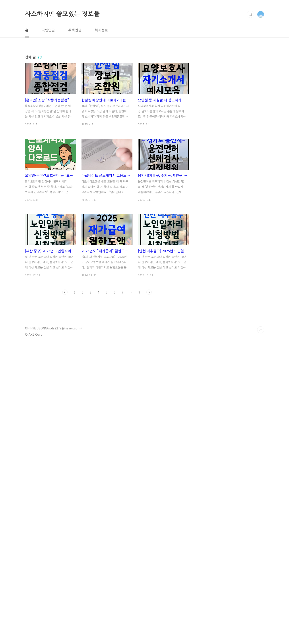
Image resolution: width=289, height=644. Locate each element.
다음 (149, 292)
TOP (261, 330)
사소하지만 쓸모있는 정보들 (62, 14)
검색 (250, 14)
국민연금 (48, 30)
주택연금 (75, 30)
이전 (65, 292)
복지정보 (101, 30)
